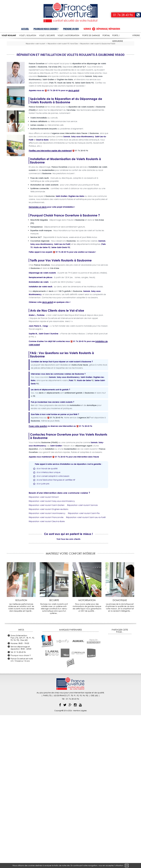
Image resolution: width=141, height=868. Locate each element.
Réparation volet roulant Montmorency (47, 549)
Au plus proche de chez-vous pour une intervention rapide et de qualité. (71, 729)
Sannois (67, 173)
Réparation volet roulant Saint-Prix (84, 549)
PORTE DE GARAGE (91, 35)
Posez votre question (38, 462)
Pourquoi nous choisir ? (46, 29)
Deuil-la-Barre (42, 176)
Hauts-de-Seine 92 (42, 283)
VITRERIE (136, 35)
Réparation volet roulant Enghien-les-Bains (48, 545)
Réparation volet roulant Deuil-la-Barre (47, 557)
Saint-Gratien (62, 232)
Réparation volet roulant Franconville (46, 553)
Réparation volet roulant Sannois (82, 541)
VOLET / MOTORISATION (68, 35)
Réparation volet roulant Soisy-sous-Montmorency (52, 537)
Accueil (25, 29)
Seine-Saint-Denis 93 (61, 283)
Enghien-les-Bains (76, 232)
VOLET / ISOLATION (28, 35)
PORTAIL (106, 35)
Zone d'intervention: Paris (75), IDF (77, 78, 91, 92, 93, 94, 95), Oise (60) (23, 674)
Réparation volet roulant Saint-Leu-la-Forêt (86, 553)
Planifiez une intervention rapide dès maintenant (50, 187)
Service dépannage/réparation (102, 29)
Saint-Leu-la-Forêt (62, 280)
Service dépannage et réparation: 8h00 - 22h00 (21, 684)
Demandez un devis (38, 243)
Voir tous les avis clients (68, 575)
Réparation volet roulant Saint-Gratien (47, 541)
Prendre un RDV (71, 29)
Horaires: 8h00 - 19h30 (20, 679)
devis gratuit (74, 126)
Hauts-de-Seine (84, 416)
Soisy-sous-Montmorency (83, 173)
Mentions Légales (80, 747)
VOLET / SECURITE (47, 35)
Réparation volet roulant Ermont (44, 533)
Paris (71, 416)
